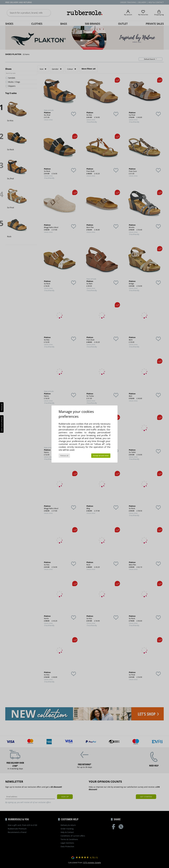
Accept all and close (101, 456)
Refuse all (64, 456)
